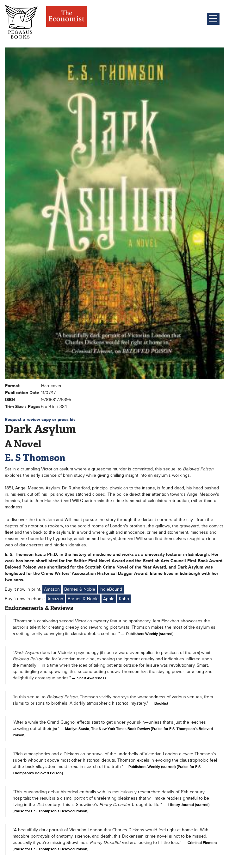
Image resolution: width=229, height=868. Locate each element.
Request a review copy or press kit (40, 420)
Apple (109, 599)
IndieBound (111, 589)
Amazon (52, 589)
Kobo (124, 599)
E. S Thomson (35, 458)
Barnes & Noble (80, 589)
